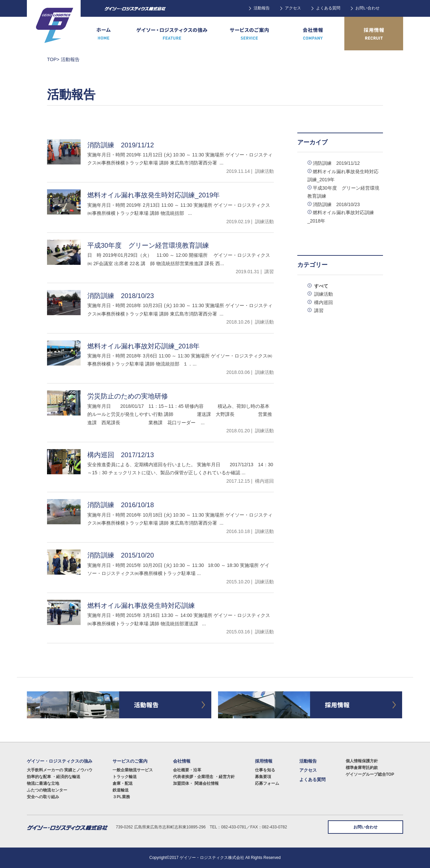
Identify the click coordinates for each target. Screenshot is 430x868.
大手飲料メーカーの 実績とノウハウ (60, 770)
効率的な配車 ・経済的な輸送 (54, 777)
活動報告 (262, 8)
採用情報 (264, 761)
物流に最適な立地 (43, 783)
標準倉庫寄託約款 (362, 768)
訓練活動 (323, 294)
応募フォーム (267, 783)
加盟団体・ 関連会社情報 (196, 783)
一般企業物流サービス (133, 770)
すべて (320, 286)
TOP (52, 59)
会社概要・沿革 (187, 770)
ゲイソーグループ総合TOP (370, 774)
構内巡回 (323, 302)
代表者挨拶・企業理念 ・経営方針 (204, 777)
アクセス (293, 8)
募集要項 (263, 777)
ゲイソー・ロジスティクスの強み (60, 761)
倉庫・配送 (123, 783)
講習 (318, 310)
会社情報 (182, 761)
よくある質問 (328, 8)
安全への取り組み (43, 797)
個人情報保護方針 (362, 761)
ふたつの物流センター (47, 790)
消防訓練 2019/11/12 (336, 163)
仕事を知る (265, 770)
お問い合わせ (368, 8)
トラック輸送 (125, 777)
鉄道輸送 (121, 790)
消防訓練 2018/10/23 (336, 204)
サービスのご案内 (130, 761)
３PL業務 (121, 797)
